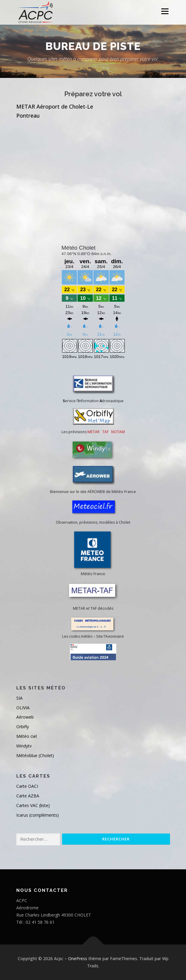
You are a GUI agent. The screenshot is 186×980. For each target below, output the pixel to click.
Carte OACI (27, 786)
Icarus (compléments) (38, 815)
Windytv (24, 746)
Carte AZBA (28, 796)
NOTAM (118, 432)
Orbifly (23, 727)
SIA (19, 698)
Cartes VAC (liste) (33, 805)
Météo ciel (27, 736)
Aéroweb (25, 717)
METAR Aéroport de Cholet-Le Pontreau (55, 111)
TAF (105, 432)
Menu (164, 11)
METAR (93, 432)
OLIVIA (23, 708)
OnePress (78, 958)
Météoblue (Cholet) (35, 755)
